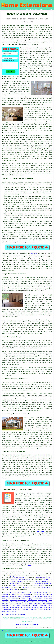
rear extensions (18, 510)
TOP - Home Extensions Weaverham (13, 615)
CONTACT (42, 10)
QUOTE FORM (40, 531)
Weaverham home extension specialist (38, 493)
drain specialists (43, 582)
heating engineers (12, 576)
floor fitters (17, 585)
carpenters (46, 587)
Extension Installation (43, 594)
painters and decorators (20, 580)
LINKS (32, 10)
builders (34, 117)
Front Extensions (34, 592)
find (8, 544)
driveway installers (43, 578)
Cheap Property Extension (32, 598)
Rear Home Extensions (33, 604)
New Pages (8, 631)
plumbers (26, 587)
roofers (47, 580)
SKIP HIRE (13, 589)
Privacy (51, 631)
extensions (49, 138)
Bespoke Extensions (30, 610)
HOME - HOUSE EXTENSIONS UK (27, 625)
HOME (27, 10)
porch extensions (19, 522)
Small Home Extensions (10, 598)
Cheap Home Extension (9, 611)
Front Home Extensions (16, 592)
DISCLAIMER (49, 10)
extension (43, 103)
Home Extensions (17, 602)
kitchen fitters (17, 582)
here (30, 565)
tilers (50, 576)
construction (6, 527)
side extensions (38, 508)
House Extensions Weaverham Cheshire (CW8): (20, 26)
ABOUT (37, 10)
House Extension (39, 606)
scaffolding (6, 587)
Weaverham (34, 253)
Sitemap (3, 631)
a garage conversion (20, 101)
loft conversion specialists (42, 584)
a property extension (38, 222)
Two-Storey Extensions (18, 600)
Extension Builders (9, 596)
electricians (15, 584)
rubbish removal (18, 578)
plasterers (38, 585)
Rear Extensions (24, 596)
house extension (34, 50)
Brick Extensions (17, 604)
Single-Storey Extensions (21, 594)
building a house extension (39, 182)
